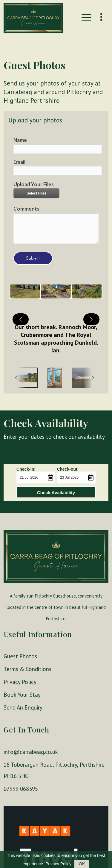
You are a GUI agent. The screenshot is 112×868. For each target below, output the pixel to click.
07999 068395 (21, 789)
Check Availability (56, 493)
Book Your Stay (22, 695)
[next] (91, 319)
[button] (56, 319)
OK (82, 864)
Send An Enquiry (23, 707)
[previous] (21, 319)
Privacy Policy (20, 682)
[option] (55, 378)
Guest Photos (20, 656)
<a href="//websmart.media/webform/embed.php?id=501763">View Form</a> (56, 200)
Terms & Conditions (27, 669)
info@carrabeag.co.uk (31, 752)
